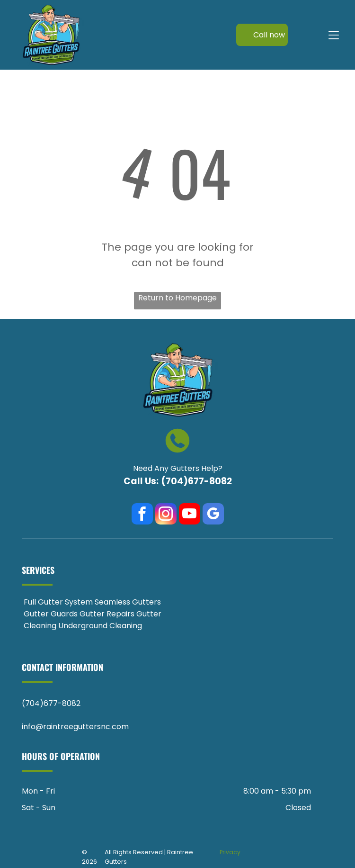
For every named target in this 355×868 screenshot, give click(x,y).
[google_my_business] (213, 515)
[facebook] (142, 515)
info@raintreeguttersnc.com (75, 727)
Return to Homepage (177, 298)
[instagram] (166, 515)
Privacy (230, 852)
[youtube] (190, 515)
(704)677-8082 (196, 481)
